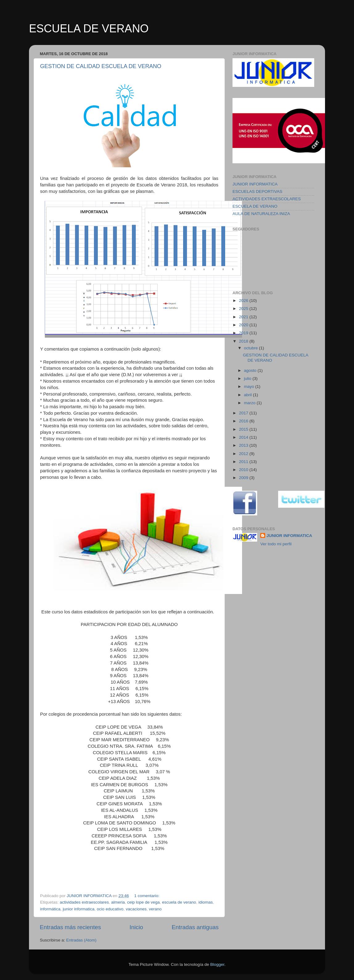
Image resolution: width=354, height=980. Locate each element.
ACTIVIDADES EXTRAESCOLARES (267, 199)
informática (50, 909)
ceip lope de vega (143, 902)
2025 (244, 309)
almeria (118, 902)
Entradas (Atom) (81, 940)
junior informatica (79, 909)
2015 (244, 429)
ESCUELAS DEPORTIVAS (257, 191)
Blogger (217, 964)
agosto (251, 370)
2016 (244, 421)
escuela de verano (179, 902)
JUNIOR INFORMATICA (255, 184)
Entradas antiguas (195, 927)
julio (248, 378)
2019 (244, 333)
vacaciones (136, 909)
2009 (244, 478)
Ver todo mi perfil (276, 544)
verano (155, 909)
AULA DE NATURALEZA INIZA (261, 214)
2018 (244, 341)
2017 (244, 413)
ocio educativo (110, 909)
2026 (244, 301)
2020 (244, 325)
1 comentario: (147, 896)
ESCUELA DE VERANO (89, 28)
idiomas (206, 902)
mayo (250, 386)
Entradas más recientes (70, 927)
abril (248, 395)
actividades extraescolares (84, 902)
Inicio (136, 927)
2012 (244, 454)
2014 (244, 437)
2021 (244, 317)
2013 (244, 445)
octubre (251, 348)
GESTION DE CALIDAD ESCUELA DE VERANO (101, 66)
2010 (244, 470)
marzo (250, 403)
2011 (244, 462)
